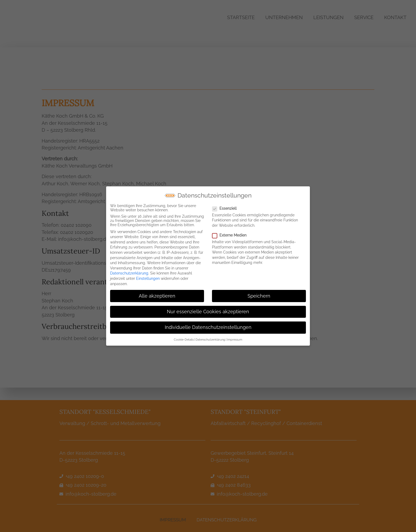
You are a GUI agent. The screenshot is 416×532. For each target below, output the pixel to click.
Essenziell (226, 206)
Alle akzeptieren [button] (157, 294)
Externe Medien (231, 233)
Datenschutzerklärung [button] (210, 337)
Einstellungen (148, 276)
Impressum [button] (235, 337)
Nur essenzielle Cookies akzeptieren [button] (208, 310)
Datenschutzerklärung (129, 271)
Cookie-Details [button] (184, 337)
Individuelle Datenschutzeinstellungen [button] (208, 325)
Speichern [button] (259, 294)
